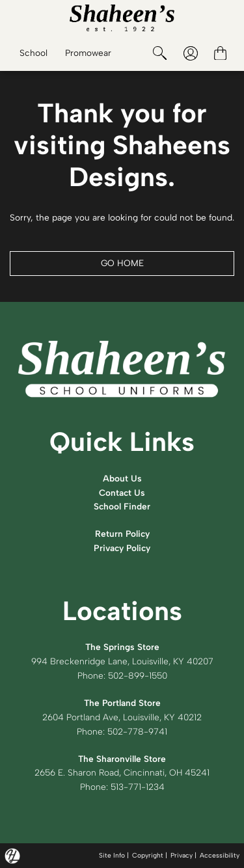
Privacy (182, 855)
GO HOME (122, 263)
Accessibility (220, 855)
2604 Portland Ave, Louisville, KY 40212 (122, 717)
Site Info (112, 855)
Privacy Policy (122, 548)
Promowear (88, 53)
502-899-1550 (138, 675)
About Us (122, 478)
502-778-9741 (137, 731)
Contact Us (122, 493)
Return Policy (122, 534)
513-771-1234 (138, 787)
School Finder (122, 506)
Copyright (148, 855)
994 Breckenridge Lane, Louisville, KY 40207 (122, 661)
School (34, 53)
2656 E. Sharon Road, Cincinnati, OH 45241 (122, 772)
